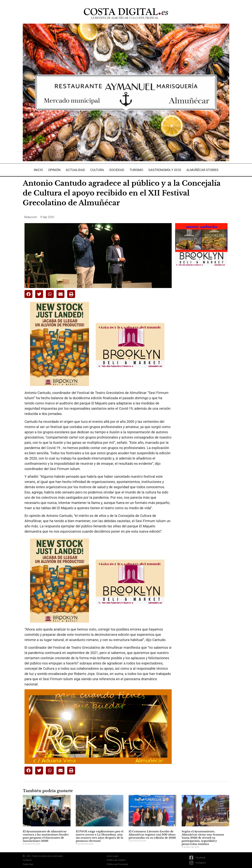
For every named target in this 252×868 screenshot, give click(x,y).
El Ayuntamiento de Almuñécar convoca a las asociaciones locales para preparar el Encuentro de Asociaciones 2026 (46, 836)
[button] (28, 294)
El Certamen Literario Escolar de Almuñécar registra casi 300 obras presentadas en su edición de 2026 (152, 835)
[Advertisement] (201, 325)
